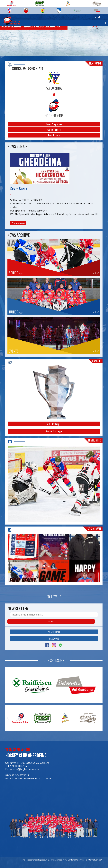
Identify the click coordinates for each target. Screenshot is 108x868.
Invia (51, 621)
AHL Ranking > (54, 424)
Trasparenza (32, 860)
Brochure (54, 638)
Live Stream (54, 135)
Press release (54, 632)
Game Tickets (54, 130)
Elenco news (18, 223)
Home (23, 860)
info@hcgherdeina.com (26, 769)
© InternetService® (94, 860)
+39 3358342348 (19, 766)
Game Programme (54, 124)
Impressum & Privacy (47, 860)
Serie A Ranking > (54, 431)
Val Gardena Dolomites (75, 860)
